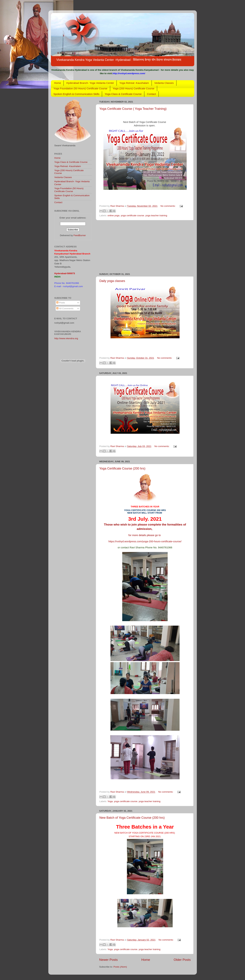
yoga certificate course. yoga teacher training (144, 215)
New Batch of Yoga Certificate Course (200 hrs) (132, 818)
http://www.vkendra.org (66, 338)
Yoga (110, 801)
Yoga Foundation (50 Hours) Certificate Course (80, 88)
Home (57, 83)
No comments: (168, 206)
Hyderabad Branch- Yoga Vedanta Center (90, 83)
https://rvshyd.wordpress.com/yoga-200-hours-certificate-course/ (145, 541)
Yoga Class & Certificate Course (123, 94)
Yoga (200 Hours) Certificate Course (134, 88)
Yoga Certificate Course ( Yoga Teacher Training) (133, 109)
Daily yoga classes (112, 281)
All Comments (65, 308)
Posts (61, 303)
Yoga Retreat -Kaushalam (134, 83)
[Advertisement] (145, 247)
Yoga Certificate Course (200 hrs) (122, 468)
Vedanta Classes (164, 83)
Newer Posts (109, 960)
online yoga (114, 215)
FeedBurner (80, 235)
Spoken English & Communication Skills (76, 94)
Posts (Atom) (120, 967)
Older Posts (182, 960)
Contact (151, 94)
